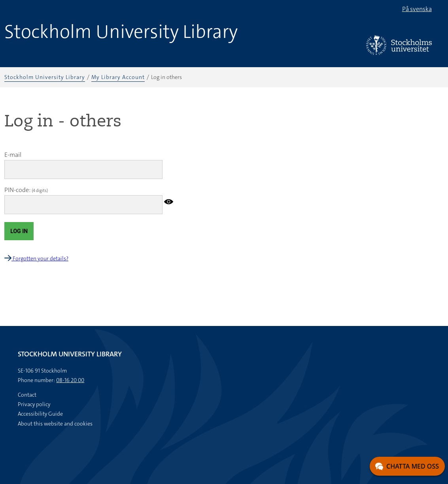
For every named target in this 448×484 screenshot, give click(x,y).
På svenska (417, 9)
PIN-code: (17, 190)
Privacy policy (34, 404)
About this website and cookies (55, 424)
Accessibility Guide (40, 414)
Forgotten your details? (36, 258)
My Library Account (118, 77)
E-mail (13, 155)
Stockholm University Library (121, 32)
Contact (27, 395)
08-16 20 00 (70, 380)
